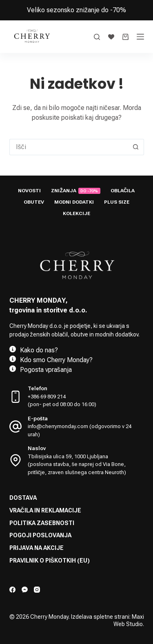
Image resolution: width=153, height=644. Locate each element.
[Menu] (140, 37)
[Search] (97, 37)
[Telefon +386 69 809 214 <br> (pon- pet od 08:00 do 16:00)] (16, 397)
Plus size (117, 202)
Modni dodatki (74, 202)
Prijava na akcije (37, 548)
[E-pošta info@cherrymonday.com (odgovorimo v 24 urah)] (16, 426)
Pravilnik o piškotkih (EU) (50, 560)
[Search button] (136, 147)
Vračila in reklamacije (45, 510)
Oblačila (123, 191)
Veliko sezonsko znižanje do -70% (76, 10)
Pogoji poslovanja (40, 535)
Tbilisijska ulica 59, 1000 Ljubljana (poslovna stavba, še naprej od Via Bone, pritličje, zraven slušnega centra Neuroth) (77, 464)
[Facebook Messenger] (25, 590)
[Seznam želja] (111, 37)
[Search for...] (69, 147)
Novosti (29, 191)
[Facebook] (12, 590)
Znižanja (75, 191)
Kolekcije (76, 213)
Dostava (23, 498)
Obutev (34, 202)
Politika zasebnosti (42, 523)
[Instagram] (37, 590)
